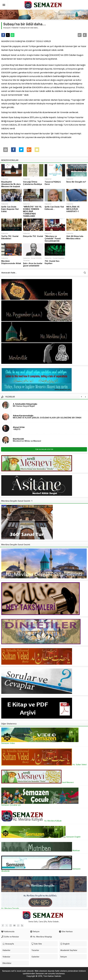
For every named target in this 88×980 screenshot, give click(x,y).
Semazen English (41, 837)
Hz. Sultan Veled (44, 764)
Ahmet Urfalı (19, 427)
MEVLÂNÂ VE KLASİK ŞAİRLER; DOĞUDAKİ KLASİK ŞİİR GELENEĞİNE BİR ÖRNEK (47, 418)
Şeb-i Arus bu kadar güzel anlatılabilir (33, 265)
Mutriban (41, 850)
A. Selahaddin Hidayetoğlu (25, 404)
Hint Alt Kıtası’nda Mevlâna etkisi (75, 237)
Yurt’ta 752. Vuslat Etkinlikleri (10, 237)
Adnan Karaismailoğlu (23, 416)
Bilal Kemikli (18, 439)
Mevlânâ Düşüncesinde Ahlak (11, 262)
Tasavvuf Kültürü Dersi (53, 183)
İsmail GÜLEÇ (36, 258)
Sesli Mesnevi (38, 782)
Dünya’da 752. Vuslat (33, 236)
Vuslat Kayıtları (59, 258)
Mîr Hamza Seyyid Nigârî (24, 406)
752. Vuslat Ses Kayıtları (52, 262)
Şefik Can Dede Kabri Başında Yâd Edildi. (10, 209)
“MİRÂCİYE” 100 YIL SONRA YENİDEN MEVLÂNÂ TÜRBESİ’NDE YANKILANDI (32, 211)
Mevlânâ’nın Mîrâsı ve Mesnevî (27, 441)
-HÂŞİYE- (17, 429)
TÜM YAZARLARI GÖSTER (44, 449)
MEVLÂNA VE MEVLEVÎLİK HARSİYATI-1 (73, 209)
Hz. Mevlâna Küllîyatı (31, 821)
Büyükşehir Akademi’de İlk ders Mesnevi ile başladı (11, 184)
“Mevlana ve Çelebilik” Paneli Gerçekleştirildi (53, 239)
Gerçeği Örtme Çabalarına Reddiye (33, 183)
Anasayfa (7, 28)
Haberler (15, 28)
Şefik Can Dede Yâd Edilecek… (54, 208)
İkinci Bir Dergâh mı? (76, 182)
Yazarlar (26, 260)
